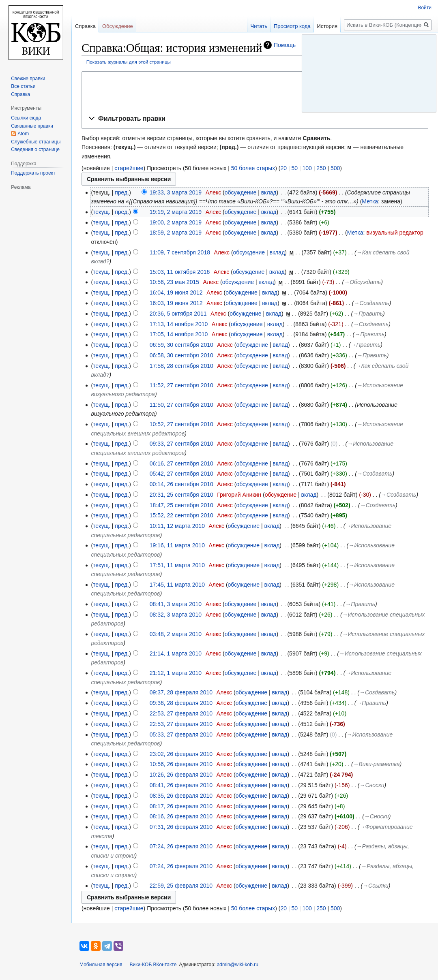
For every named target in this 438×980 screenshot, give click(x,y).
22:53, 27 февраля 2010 (181, 713)
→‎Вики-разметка (377, 764)
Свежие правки (28, 79)
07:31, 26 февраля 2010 (181, 827)
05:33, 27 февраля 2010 (181, 734)
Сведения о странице (35, 149)
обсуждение (240, 192)
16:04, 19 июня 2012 (176, 293)
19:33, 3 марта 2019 (176, 192)
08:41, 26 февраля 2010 (181, 785)
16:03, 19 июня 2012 (176, 303)
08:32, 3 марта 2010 (176, 615)
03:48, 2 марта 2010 (176, 634)
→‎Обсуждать (362, 282)
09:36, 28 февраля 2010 (181, 703)
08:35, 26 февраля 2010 (181, 796)
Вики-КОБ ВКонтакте (153, 965)
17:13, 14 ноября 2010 (179, 324)
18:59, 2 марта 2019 (176, 233)
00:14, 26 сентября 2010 (181, 484)
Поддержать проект (33, 173)
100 (307, 168)
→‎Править (368, 314)
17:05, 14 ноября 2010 (179, 334)
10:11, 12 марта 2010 (177, 526)
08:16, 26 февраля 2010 (181, 816)
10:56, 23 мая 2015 (174, 282)
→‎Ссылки (376, 886)
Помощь (285, 45)
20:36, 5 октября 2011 (178, 314)
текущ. (102, 212)
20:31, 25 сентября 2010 (181, 495)
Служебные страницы (36, 142)
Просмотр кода (292, 26)
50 (294, 168)
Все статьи (23, 86)
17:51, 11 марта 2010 (177, 565)
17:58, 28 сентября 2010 (181, 366)
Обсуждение (118, 26)
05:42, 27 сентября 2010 (181, 474)
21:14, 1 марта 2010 (176, 653)
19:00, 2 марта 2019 (176, 222)
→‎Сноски (372, 785)
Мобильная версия (101, 965)
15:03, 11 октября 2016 (180, 272)
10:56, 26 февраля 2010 (181, 764)
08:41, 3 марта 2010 (176, 604)
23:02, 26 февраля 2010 (181, 754)
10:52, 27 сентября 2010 (181, 424)
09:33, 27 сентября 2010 (181, 444)
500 (335, 168)
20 (283, 168)
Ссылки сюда (26, 118)
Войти (425, 8)
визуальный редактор (395, 233)
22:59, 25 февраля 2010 (181, 886)
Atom (23, 134)
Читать (259, 26)
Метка (370, 201)
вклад (269, 192)
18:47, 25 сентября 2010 (181, 505)
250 (321, 168)
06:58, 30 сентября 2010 (181, 355)
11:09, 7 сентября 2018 (180, 252)
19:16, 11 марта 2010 (177, 545)
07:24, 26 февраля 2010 (181, 846)
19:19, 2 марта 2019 (176, 212)
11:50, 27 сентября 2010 (181, 405)
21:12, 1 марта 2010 (176, 673)
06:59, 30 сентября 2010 (181, 345)
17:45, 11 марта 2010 (177, 585)
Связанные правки (32, 126)
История (327, 26)
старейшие (129, 168)
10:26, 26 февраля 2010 (181, 775)
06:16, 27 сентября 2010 (181, 463)
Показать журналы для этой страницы (129, 62)
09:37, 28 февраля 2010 (181, 692)
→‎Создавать (371, 303)
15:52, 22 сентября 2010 (181, 515)
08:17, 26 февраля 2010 (181, 806)
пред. (122, 192)
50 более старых (253, 168)
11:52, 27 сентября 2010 (181, 385)
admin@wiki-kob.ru (238, 965)
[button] (255, 119)
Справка (85, 26)
